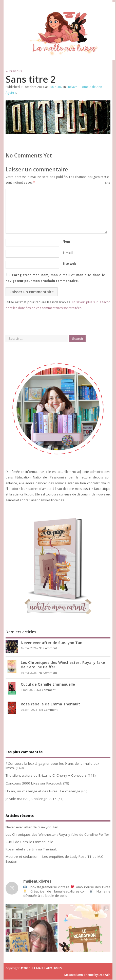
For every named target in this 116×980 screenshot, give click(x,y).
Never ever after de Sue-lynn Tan (52, 643)
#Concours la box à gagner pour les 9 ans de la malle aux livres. (52, 766)
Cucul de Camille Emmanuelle (48, 684)
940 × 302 (56, 87)
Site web (69, 264)
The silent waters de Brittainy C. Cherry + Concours (46, 775)
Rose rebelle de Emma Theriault (50, 704)
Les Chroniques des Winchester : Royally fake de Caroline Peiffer (63, 665)
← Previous (14, 71)
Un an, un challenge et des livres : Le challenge (43, 791)
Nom (66, 242)
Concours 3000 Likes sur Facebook (34, 783)
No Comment (48, 648)
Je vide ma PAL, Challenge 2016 (31, 799)
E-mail (68, 253)
